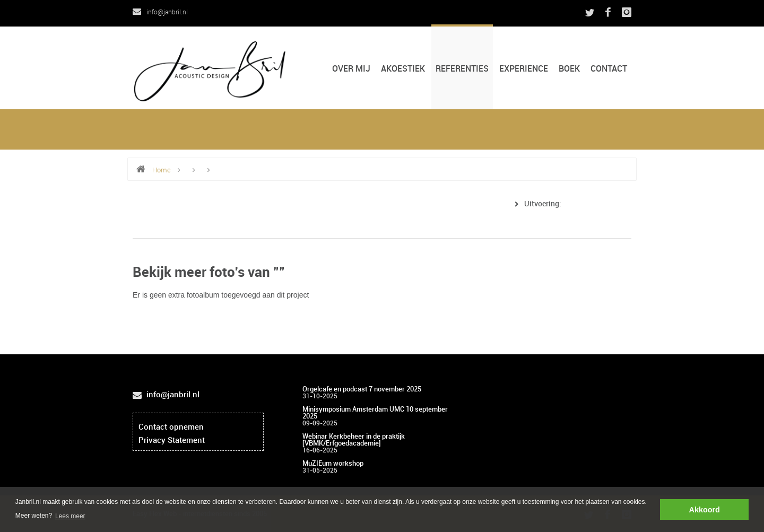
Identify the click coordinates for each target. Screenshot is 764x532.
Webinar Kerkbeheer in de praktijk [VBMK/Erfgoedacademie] (354, 440)
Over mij (351, 69)
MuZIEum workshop (333, 464)
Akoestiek (403, 69)
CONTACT (609, 69)
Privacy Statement (172, 441)
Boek (569, 69)
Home (162, 170)
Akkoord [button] (705, 510)
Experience (524, 69)
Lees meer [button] (70, 516)
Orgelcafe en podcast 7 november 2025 (362, 389)
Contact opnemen (171, 428)
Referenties (462, 69)
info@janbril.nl (160, 12)
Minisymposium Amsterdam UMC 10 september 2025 (375, 413)
